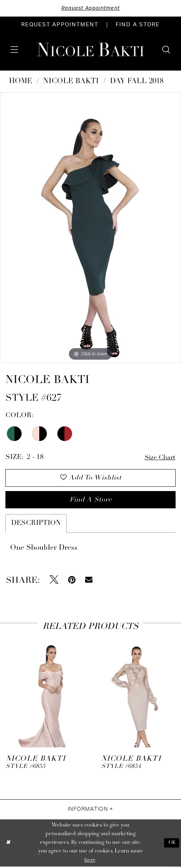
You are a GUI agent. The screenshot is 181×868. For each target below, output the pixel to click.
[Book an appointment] (60, 25)
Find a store (91, 501)
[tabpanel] (90, 228)
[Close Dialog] (8, 844)
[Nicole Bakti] (90, 50)
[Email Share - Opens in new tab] (89, 581)
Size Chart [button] (159, 458)
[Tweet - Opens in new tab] (54, 581)
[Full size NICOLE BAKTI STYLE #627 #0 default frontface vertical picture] (90, 228)
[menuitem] (60, 25)
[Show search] (166, 50)
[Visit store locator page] (138, 25)
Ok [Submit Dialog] (171, 844)
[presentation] (43, 692)
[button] (14, 50)
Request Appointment (90, 8)
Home (21, 82)
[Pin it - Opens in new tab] (72, 581)
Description (36, 525)
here (90, 861)
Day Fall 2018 (137, 82)
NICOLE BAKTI (71, 82)
